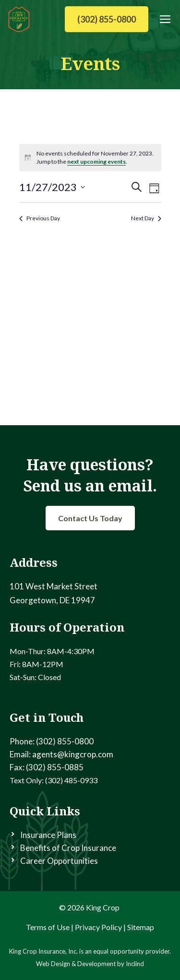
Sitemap (141, 927)
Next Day (146, 218)
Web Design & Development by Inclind (90, 964)
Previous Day (40, 218)
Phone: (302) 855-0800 (52, 741)
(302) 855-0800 (107, 19)
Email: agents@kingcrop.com (61, 754)
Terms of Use (48, 927)
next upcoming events (96, 161)
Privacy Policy (98, 927)
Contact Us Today (90, 518)
